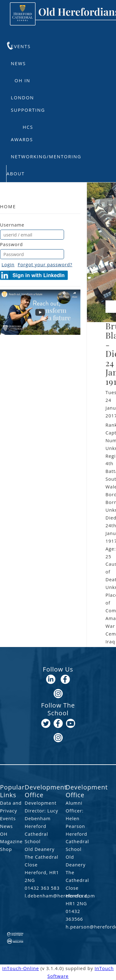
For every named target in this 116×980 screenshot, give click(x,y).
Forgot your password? (45, 264)
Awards (22, 139)
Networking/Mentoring (46, 156)
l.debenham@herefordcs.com (45, 896)
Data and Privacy (11, 807)
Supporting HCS (28, 113)
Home (8, 206)
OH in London (22, 83)
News (18, 63)
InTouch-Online (21, 968)
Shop (6, 849)
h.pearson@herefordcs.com (79, 927)
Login (8, 264)
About (16, 173)
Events (21, 46)
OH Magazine (11, 838)
